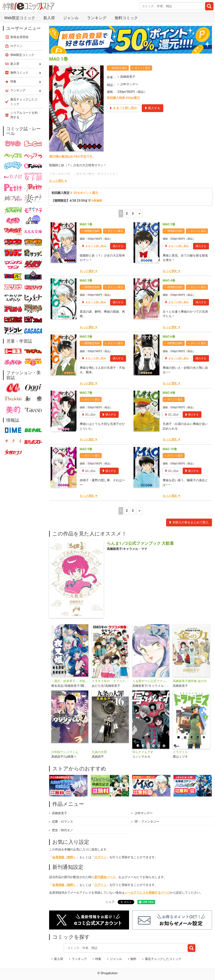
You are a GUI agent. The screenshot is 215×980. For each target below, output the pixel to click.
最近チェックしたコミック (163, 959)
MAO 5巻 (86, 337)
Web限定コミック (19, 18)
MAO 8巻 (169, 393)
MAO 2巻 (169, 224)
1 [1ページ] (121, 214)
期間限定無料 (119, 68)
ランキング (97, 18)
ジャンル (71, 18)
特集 (98, 959)
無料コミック (126, 18)
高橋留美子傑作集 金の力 (190, 681)
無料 (133, 959)
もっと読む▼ (58, 181)
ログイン (100, 857)
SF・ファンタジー (147, 822)
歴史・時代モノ (62, 830)
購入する (118, 246)
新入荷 (49, 18)
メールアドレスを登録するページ (147, 893)
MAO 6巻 (169, 337)
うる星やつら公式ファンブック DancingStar (151, 681)
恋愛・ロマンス (62, 822)
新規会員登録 (19, 37)
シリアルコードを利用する (24, 115)
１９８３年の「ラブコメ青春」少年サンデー (110, 681)
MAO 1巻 (86, 224)
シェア (110, 902)
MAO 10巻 (170, 449)
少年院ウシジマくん (65, 752)
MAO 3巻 (86, 281)
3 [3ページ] (133, 214)
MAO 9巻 (86, 449)
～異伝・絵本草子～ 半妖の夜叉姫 (70, 681)
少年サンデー (129, 84)
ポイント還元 (142, 68)
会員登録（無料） (64, 857)
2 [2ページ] (127, 214)
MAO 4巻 (169, 281)
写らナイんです (143, 752)
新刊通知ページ (105, 877)
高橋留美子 (128, 77)
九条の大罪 (99, 752)
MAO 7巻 (86, 393)
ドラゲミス (180, 752)
